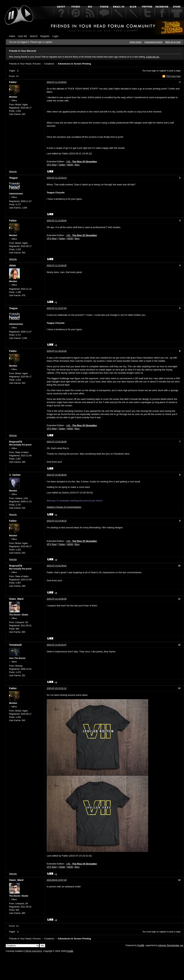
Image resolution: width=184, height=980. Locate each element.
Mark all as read (173, 42)
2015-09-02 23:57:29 (57, 880)
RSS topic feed (173, 76)
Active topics (136, 42)
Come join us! (153, 57)
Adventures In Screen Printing (74, 64)
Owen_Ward (16, 599)
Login (55, 36)
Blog (77, 165)
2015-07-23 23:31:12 (57, 688)
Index (12, 36)
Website (13, 172)
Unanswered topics (153, 42)
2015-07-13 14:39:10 (57, 521)
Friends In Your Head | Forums (25, 64)
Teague (13, 178)
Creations (49, 64)
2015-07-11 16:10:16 (57, 351)
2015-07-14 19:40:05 (57, 599)
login (154, 71)
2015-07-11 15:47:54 (57, 308)
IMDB (70, 165)
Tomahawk (15, 645)
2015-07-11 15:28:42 (57, 82)
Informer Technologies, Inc (171, 945)
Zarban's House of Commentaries (64, 507)
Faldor (13, 82)
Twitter (62, 165)
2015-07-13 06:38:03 (57, 475)
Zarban (16, 475)
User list (23, 36)
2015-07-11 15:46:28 (57, 265)
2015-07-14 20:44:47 (57, 645)
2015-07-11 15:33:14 (57, 178)
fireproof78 (16, 442)
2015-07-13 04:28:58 (57, 442)
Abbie (13, 265)
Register (45, 36)
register (163, 71)
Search (34, 36)
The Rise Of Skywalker (85, 162)
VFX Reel (52, 165)
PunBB (141, 945)
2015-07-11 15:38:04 (57, 221)
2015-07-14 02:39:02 (57, 566)
